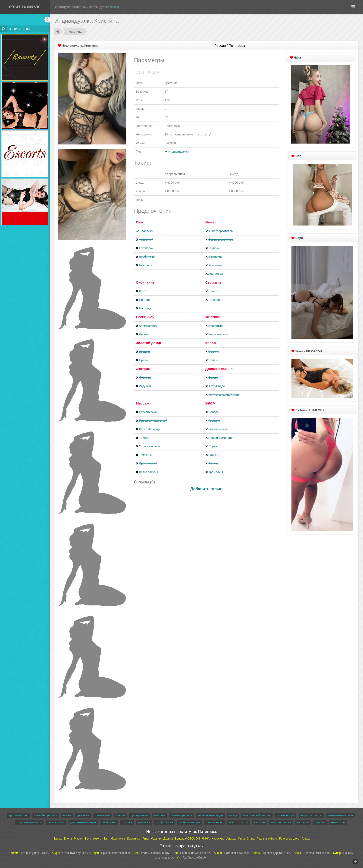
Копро (211, 343)
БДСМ (211, 403)
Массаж (142, 403)
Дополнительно (219, 369)
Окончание (145, 282)
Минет (211, 222)
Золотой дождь (149, 343)
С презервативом (221, 231)
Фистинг (213, 317)
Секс (140, 222)
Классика (146, 231)
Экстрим (143, 369)
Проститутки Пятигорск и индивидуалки (81, 7)
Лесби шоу (145, 317)
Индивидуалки (179, 152)
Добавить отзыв (206, 489)
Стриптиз (213, 282)
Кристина (75, 32)
